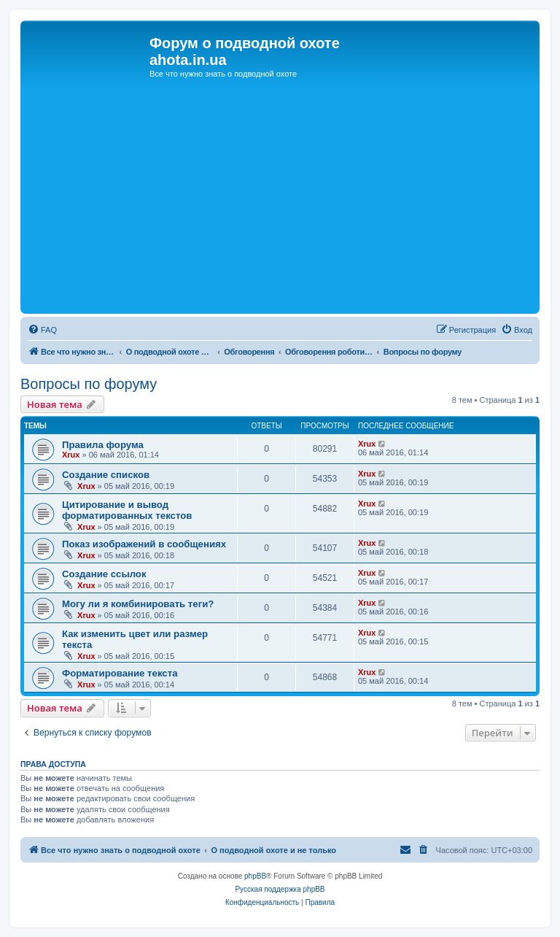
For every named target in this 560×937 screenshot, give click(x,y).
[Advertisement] (280, 201)
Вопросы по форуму (89, 384)
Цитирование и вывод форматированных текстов (127, 510)
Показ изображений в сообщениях (144, 544)
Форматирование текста (120, 673)
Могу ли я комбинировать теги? (138, 604)
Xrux (71, 455)
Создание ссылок (104, 574)
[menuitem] (42, 330)
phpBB (255, 876)
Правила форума (103, 445)
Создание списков (106, 475)
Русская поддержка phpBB (280, 889)
